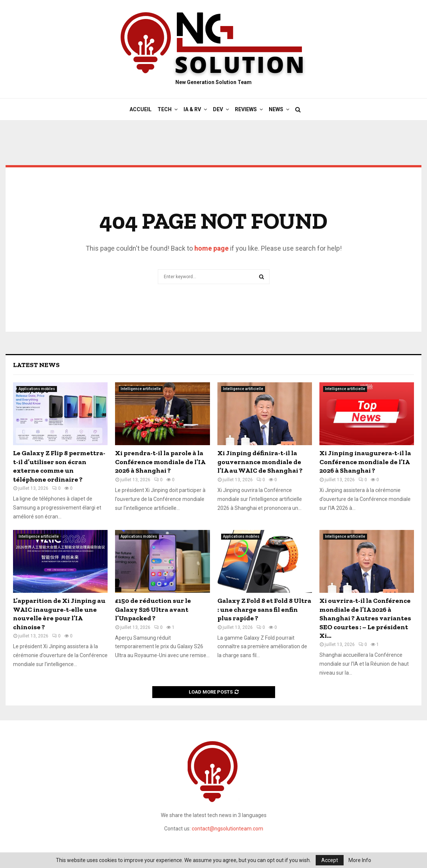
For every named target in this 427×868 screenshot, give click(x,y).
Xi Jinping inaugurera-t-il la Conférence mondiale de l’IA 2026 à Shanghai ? (365, 462)
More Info (360, 860)
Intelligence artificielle (141, 389)
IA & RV (192, 109)
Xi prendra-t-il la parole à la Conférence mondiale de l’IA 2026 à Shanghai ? (160, 462)
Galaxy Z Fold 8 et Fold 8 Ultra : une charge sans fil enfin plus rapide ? (264, 609)
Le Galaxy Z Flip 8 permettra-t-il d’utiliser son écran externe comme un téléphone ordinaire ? (59, 466)
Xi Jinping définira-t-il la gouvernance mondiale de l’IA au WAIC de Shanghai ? (260, 462)
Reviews (246, 109)
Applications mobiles (37, 389)
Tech (165, 109)
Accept (330, 860)
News (276, 109)
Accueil (141, 109)
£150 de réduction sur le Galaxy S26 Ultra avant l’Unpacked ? (153, 609)
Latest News (36, 365)
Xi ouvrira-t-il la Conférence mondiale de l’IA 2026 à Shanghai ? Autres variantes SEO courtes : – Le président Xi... (365, 618)
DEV (218, 109)
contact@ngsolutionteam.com (227, 829)
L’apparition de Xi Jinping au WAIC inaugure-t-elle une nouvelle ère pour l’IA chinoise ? (59, 614)
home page (211, 248)
